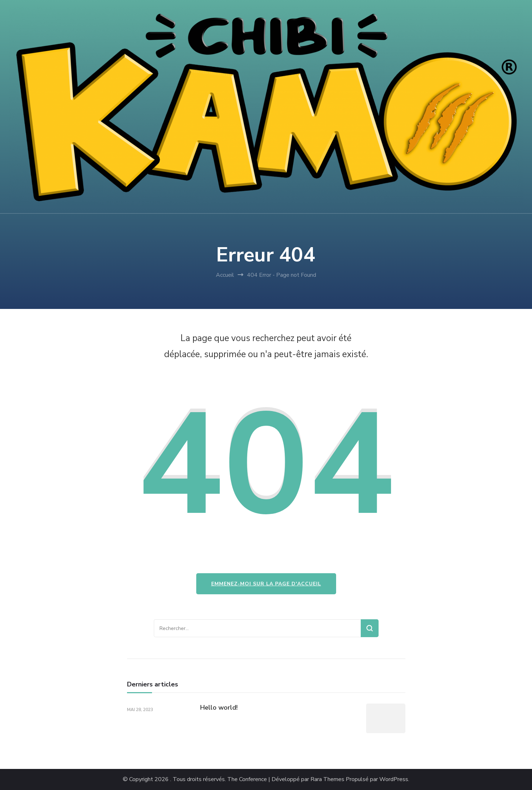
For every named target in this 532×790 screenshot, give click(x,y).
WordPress (394, 779)
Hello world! (219, 707)
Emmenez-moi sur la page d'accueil (266, 584)
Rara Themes (327, 779)
